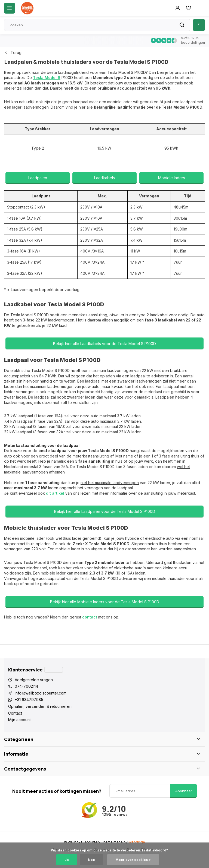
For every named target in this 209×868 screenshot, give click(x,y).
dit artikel (55, 493)
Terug (13, 53)
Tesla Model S (47, 78)
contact (90, 617)
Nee (91, 860)
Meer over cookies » (133, 860)
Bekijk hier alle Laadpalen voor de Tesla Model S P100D (105, 511)
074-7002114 (26, 686)
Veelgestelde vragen (34, 680)
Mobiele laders (172, 178)
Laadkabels (104, 178)
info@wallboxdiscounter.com (41, 693)
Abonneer (184, 791)
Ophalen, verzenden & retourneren (40, 706)
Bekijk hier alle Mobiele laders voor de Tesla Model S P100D (105, 602)
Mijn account (19, 720)
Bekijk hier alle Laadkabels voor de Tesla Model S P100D (104, 344)
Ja (67, 860)
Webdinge (137, 842)
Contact (15, 713)
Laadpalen (38, 178)
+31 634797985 (29, 700)
